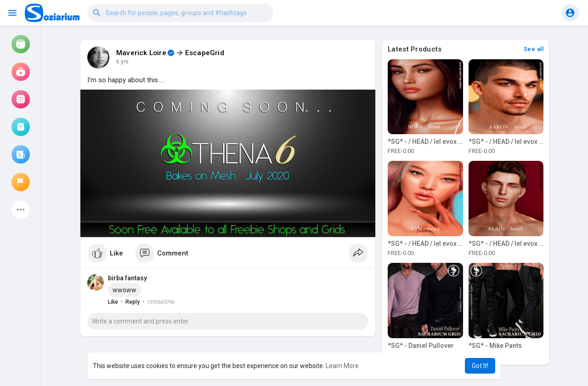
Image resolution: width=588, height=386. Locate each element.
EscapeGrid (205, 53)
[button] (181, 13)
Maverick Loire (141, 53)
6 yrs (122, 62)
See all (534, 49)
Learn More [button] (342, 366)
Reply (133, 302)
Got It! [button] (480, 366)
